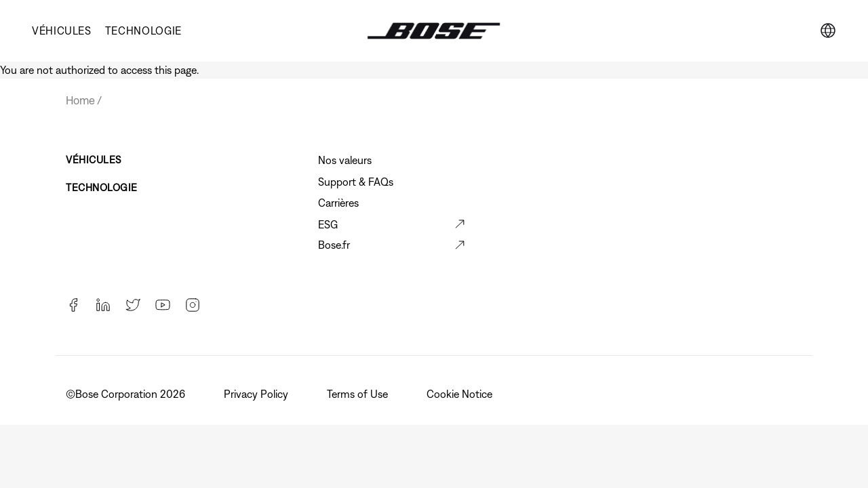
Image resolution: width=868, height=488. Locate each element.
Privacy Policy (257, 394)
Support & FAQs (356, 182)
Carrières (338, 203)
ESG (328, 224)
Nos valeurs (345, 160)
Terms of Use (359, 394)
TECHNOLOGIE (143, 30)
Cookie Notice (461, 394)
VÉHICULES (62, 30)
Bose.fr (334, 245)
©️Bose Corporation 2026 (127, 394)
